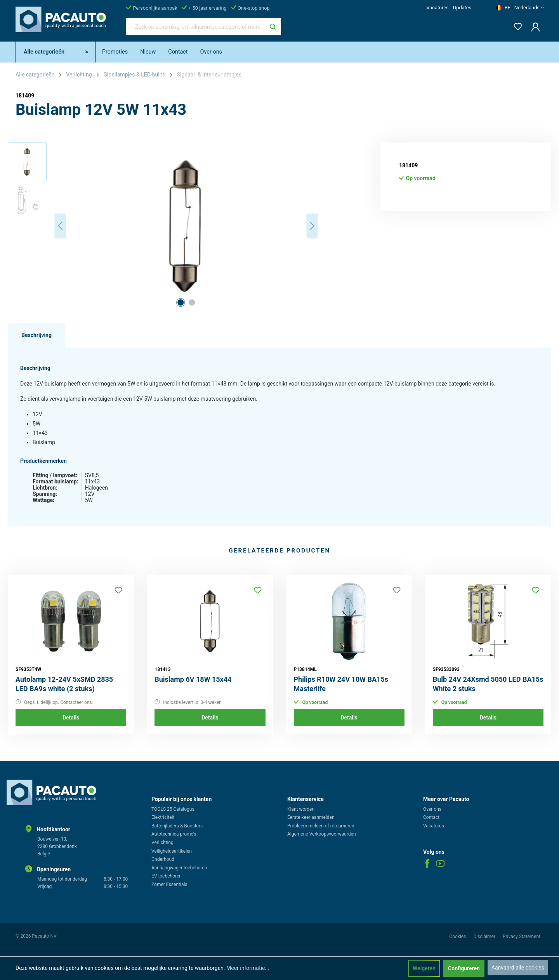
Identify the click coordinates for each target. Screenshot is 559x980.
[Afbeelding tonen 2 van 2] (192, 302)
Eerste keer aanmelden (311, 817)
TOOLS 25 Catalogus (173, 809)
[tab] (36, 335)
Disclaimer (485, 937)
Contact (431, 817)
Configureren (464, 968)
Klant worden (301, 809)
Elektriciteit (163, 817)
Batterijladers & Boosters (177, 826)
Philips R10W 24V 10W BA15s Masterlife (341, 684)
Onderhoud (163, 859)
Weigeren (424, 968)
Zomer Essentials (169, 884)
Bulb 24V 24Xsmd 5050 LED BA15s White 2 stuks (488, 684)
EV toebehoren (167, 876)
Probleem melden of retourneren (321, 826)
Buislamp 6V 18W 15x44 (193, 679)
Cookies (458, 937)
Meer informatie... (248, 968)
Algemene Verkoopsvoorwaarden (322, 834)
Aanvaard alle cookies (518, 968)
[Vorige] (60, 226)
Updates (462, 8)
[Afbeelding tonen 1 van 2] (181, 302)
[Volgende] (312, 226)
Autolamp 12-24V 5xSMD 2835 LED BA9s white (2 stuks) (64, 684)
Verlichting (162, 843)
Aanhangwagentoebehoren (179, 868)
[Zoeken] (273, 27)
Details (71, 718)
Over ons (432, 809)
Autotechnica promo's (174, 834)
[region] (163, 226)
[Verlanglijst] (516, 25)
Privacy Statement (522, 937)
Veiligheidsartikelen (172, 851)
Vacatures (437, 8)
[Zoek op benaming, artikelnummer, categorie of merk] (195, 27)
